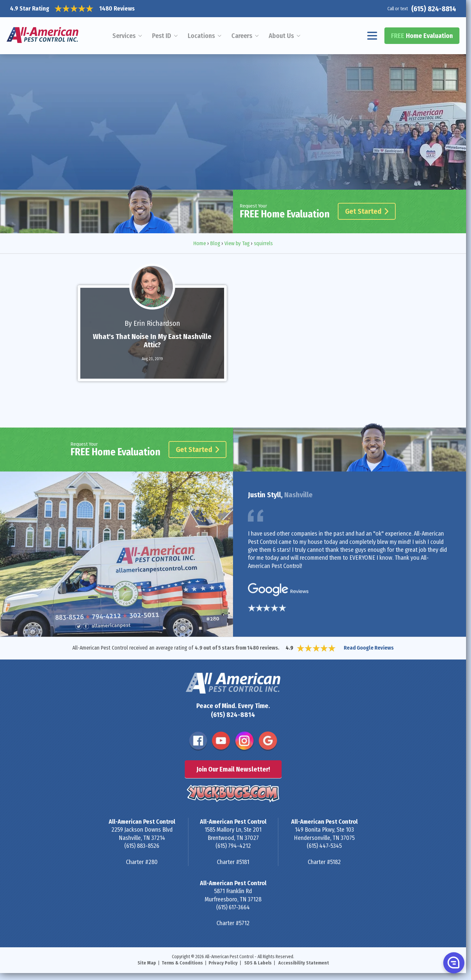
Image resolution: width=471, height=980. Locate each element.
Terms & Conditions (182, 963)
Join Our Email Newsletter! (233, 769)
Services (124, 36)
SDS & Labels (258, 963)
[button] (453, 962)
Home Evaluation (422, 36)
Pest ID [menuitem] (162, 36)
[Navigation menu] (372, 36)
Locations (201, 36)
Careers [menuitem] (242, 36)
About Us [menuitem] (281, 36)
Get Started (367, 211)
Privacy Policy (223, 963)
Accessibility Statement (304, 963)
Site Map (147, 963)
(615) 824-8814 (434, 9)
